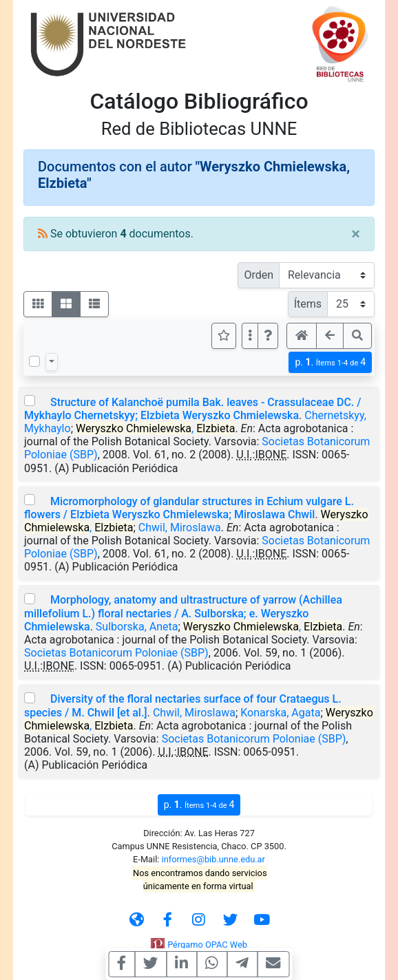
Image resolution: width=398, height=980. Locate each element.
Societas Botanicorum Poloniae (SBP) (116, 653)
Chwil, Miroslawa (180, 528)
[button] (268, 336)
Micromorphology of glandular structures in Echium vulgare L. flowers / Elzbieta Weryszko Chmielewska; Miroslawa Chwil (189, 508)
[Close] (356, 234)
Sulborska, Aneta (137, 627)
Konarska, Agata (280, 713)
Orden (259, 275)
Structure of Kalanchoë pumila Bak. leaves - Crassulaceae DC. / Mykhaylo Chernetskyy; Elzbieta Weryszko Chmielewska (193, 409)
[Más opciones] (250, 336)
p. (330, 362)
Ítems (308, 304)
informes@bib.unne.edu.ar (213, 859)
